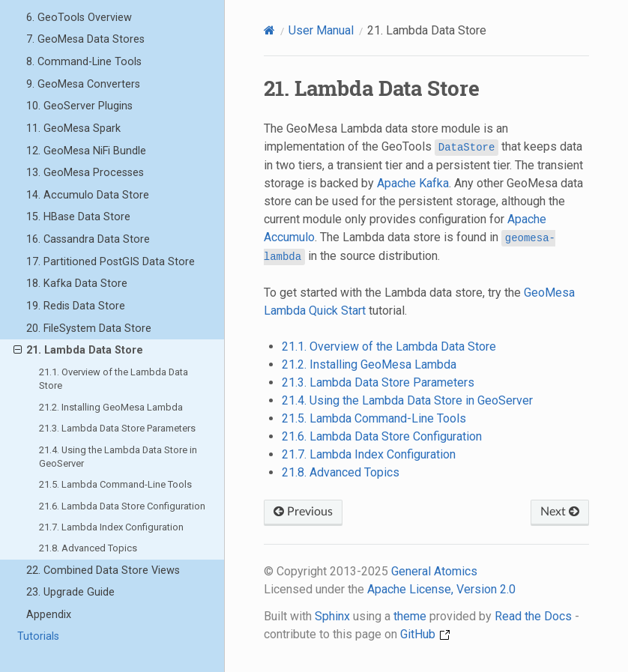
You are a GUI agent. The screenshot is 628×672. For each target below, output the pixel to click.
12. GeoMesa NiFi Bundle (86, 151)
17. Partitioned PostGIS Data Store (111, 262)
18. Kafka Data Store (77, 284)
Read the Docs (533, 616)
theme (410, 616)
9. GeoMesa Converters (83, 84)
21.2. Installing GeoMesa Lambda (111, 407)
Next (560, 512)
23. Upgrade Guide (70, 592)
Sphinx (332, 616)
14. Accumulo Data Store (88, 195)
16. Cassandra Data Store (88, 239)
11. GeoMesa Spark (73, 128)
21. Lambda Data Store (78, 351)
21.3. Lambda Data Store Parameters (117, 428)
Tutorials (38, 636)
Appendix (49, 615)
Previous (303, 512)
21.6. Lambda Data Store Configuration (122, 506)
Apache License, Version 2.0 (441, 589)
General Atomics (434, 571)
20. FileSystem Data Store (89, 329)
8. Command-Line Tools (84, 62)
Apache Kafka (413, 183)
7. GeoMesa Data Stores (85, 39)
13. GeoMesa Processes (85, 173)
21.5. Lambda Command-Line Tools (115, 484)
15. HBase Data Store (78, 217)
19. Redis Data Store (76, 306)
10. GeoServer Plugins (79, 106)
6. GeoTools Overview (79, 18)
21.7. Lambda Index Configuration (111, 527)
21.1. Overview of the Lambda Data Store (114, 379)
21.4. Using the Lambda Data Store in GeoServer (118, 457)
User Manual (321, 30)
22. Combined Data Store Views (103, 570)
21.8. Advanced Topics (88, 548)
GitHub (425, 634)
